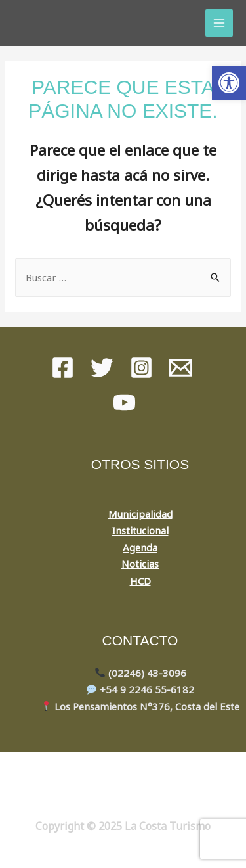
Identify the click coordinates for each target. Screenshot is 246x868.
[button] (229, 83)
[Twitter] (102, 368)
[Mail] (181, 368)
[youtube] (124, 402)
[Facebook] (63, 368)
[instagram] (141, 368)
